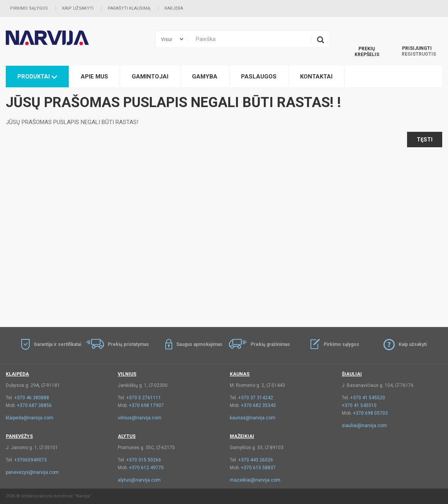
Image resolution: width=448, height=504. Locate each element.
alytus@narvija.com (139, 480)
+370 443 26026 (256, 460)
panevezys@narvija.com (32, 472)
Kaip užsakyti (78, 8)
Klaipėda (17, 374)
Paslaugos (259, 77)
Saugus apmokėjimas (199, 344)
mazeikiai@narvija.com (255, 480)
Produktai (37, 77)
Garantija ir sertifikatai (57, 344)
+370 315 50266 (144, 460)
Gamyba (205, 77)
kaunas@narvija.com (253, 418)
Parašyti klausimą (129, 8)
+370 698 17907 (146, 405)
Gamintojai (150, 77)
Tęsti (425, 140)
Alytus (127, 436)
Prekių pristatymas (128, 344)
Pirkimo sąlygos (29, 8)
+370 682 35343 (258, 405)
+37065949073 (31, 460)
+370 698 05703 (370, 413)
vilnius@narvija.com (140, 418)
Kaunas (240, 374)
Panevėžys (19, 436)
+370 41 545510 (359, 405)
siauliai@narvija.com (364, 426)
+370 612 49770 (146, 468)
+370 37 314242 (256, 398)
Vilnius (127, 374)
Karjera (174, 8)
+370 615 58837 (258, 468)
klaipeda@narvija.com (30, 418)
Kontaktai (316, 77)
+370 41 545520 (368, 398)
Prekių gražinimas (270, 344)
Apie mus (94, 77)
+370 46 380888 (32, 398)
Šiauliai (352, 374)
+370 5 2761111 (144, 398)
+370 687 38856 (34, 405)
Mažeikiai (242, 436)
